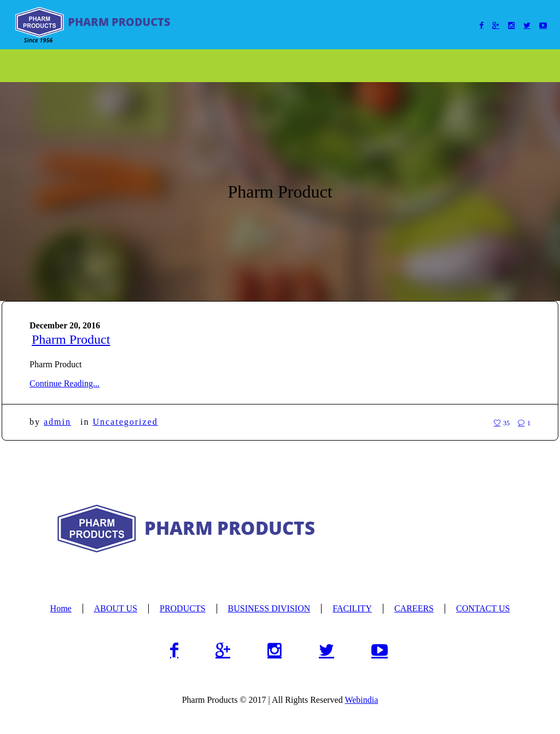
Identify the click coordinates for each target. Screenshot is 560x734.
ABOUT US (116, 608)
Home (61, 608)
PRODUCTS (183, 608)
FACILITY (352, 608)
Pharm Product (71, 339)
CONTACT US (483, 608)
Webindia (361, 700)
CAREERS (414, 608)
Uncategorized (125, 422)
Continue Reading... (65, 383)
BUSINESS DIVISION (269, 608)
